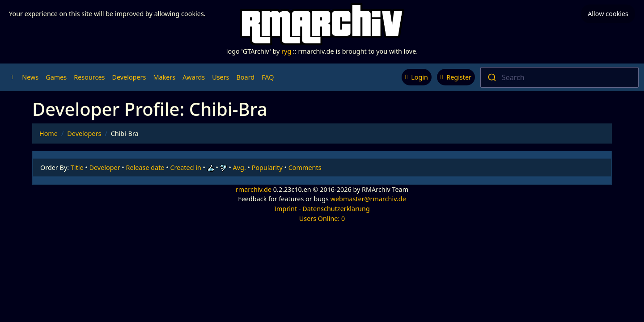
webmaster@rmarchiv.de (368, 199)
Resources (89, 77)
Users (220, 77)
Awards (194, 77)
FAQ (268, 77)
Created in (185, 167)
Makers (164, 77)
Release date (145, 167)
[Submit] (491, 77)
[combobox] (559, 77)
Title (77, 167)
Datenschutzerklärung (336, 209)
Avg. (239, 167)
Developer (105, 167)
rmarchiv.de (254, 189)
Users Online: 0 (322, 218)
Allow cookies (608, 14)
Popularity (267, 167)
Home (49, 133)
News (30, 77)
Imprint (286, 209)
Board (246, 77)
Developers (129, 77)
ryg (286, 51)
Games (56, 77)
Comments (305, 167)
